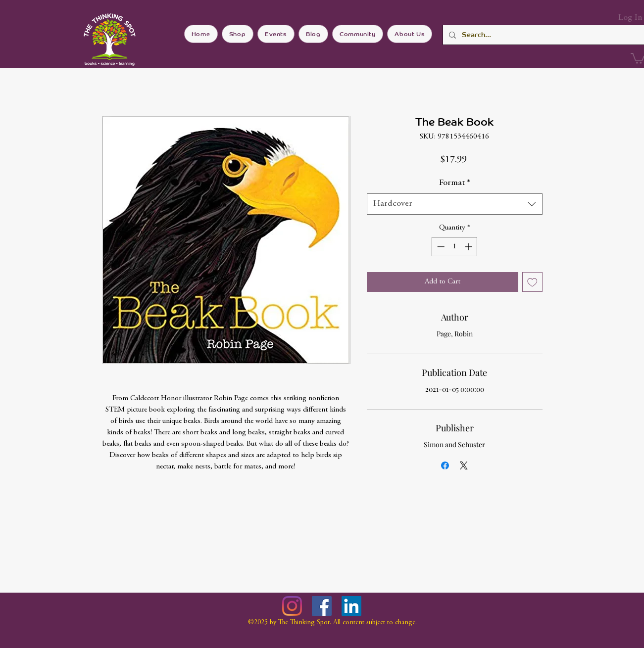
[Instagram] (292, 606)
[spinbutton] (455, 247)
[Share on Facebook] (445, 465)
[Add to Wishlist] (532, 282)
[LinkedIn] (351, 606)
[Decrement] (440, 247)
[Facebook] (322, 606)
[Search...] (543, 35)
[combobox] (455, 204)
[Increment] (470, 247)
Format (455, 183)
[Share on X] (464, 465)
